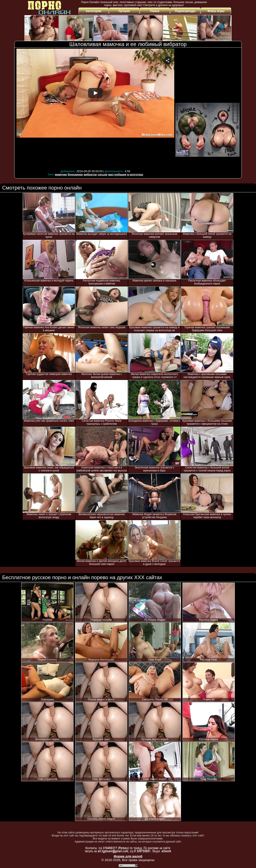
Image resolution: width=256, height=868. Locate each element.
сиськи (103, 174)
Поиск (155, 11)
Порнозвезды (185, 11)
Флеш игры (216, 11)
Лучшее (124, 11)
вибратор (90, 174)
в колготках (135, 174)
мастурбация (117, 174)
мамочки (61, 174)
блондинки (75, 174)
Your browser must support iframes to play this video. (95, 108)
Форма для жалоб (128, 856)
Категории (94, 11)
